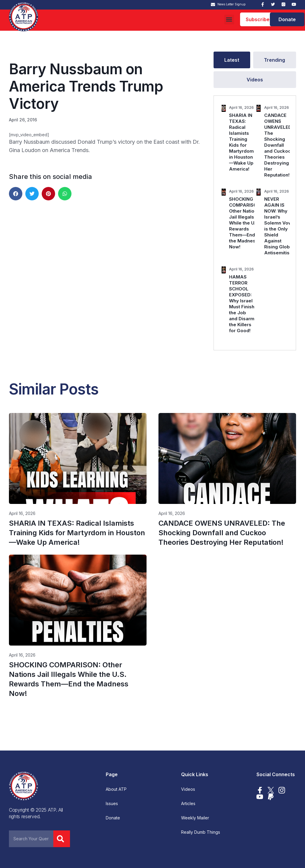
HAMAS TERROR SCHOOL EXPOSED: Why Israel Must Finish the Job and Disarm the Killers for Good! (242, 304)
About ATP (116, 789)
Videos (188, 789)
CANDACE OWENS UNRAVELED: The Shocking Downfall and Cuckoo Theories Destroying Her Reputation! (278, 145)
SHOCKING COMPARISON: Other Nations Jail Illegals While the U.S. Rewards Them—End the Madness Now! (245, 223)
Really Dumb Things (201, 832)
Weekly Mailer (195, 818)
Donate (113, 818)
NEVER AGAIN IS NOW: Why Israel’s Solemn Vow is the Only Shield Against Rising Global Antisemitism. (280, 226)
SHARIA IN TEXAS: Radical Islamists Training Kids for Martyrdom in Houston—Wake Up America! (241, 142)
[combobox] (31, 839)
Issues (112, 804)
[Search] (62, 839)
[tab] (232, 60)
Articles (188, 804)
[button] (229, 20)
